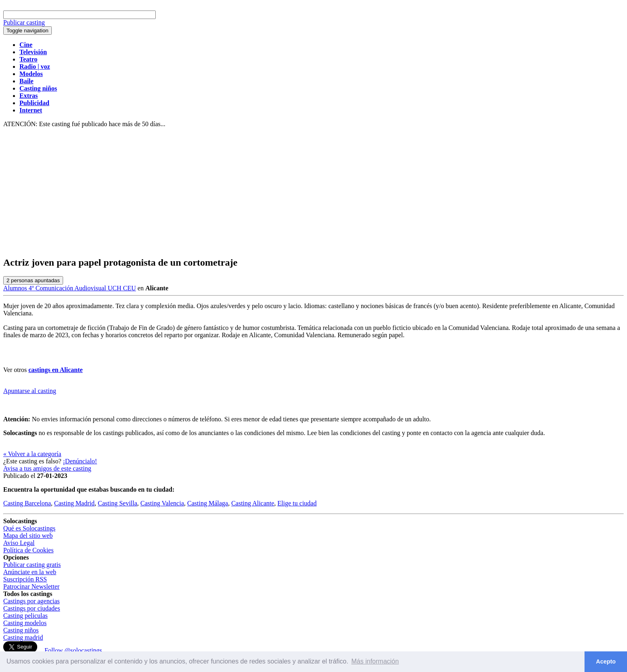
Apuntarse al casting (30, 391)
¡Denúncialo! (80, 461)
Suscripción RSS (25, 579)
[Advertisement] (313, 192)
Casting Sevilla (118, 503)
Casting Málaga (208, 503)
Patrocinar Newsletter (31, 586)
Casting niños (21, 630)
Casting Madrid (74, 503)
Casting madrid (23, 637)
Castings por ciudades (32, 608)
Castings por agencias (32, 601)
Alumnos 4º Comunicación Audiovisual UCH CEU (70, 288)
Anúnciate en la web (30, 572)
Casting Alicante (253, 503)
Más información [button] (375, 661)
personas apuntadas (33, 280)
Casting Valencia (162, 503)
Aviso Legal (19, 543)
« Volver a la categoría (32, 454)
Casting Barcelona (27, 503)
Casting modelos (25, 623)
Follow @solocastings (73, 650)
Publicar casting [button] (24, 22)
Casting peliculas (25, 616)
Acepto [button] (606, 661)
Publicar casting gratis (32, 565)
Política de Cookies (28, 550)
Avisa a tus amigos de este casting (47, 468)
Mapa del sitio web (28, 536)
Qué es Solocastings (29, 528)
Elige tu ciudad (297, 503)
